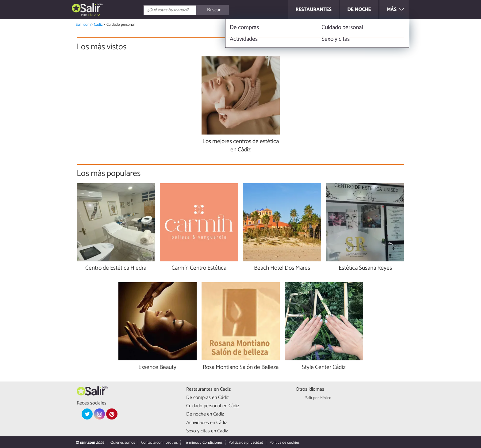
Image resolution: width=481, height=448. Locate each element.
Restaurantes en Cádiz (208, 389)
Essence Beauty (157, 368)
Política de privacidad (246, 443)
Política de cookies (284, 443)
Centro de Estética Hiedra (116, 268)
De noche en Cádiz (205, 414)
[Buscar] (214, 10)
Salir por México (318, 398)
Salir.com (83, 25)
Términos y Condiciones (203, 443)
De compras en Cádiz (208, 398)
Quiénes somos (123, 443)
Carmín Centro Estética (199, 268)
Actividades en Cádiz (207, 423)
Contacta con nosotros (159, 443)
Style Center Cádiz (324, 368)
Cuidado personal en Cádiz (213, 406)
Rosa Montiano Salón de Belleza (241, 368)
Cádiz (92, 15)
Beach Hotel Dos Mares (282, 268)
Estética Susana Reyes (365, 268)
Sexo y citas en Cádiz (207, 431)
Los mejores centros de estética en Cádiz (241, 146)
